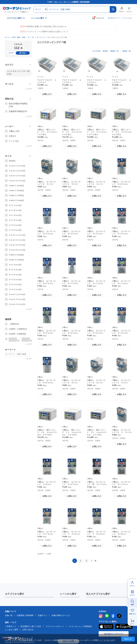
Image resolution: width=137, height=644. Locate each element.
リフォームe (126, 18)
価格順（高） (127, 51)
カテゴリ (132, 595)
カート (132, 624)
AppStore (106, 626)
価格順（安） (115, 51)
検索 (132, 605)
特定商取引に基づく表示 (31, 626)
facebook (113, 616)
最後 (95, 561)
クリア (11, 53)
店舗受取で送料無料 (25, 615)
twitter (119, 616)
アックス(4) (14, 141)
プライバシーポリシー (55, 626)
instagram (101, 616)
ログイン (132, 586)
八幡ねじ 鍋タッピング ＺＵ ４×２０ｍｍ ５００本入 (73, 132)
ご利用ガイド (11, 626)
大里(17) (12, 136)
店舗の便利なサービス (61, 615)
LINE (107, 616)
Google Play (124, 626)
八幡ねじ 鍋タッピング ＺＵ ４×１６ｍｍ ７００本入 (48, 132)
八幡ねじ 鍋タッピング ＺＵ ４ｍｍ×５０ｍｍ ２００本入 (72, 432)
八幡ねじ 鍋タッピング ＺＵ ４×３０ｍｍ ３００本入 (123, 132)
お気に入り (46, 94)
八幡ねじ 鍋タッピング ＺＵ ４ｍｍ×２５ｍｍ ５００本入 (47, 432)
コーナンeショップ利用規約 (80, 626)
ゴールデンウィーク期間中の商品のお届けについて (44, 32)
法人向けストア (113, 18)
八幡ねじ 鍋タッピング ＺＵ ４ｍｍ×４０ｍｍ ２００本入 (97, 432)
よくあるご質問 (12, 630)
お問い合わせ (28, 630)
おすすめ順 (96, 51)
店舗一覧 (9, 615)
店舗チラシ (43, 615)
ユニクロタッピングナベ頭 (18, 73)
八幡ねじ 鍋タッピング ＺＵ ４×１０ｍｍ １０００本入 (98, 132)
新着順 (105, 51)
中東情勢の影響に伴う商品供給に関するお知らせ (43, 27)
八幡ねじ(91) (14, 131)
